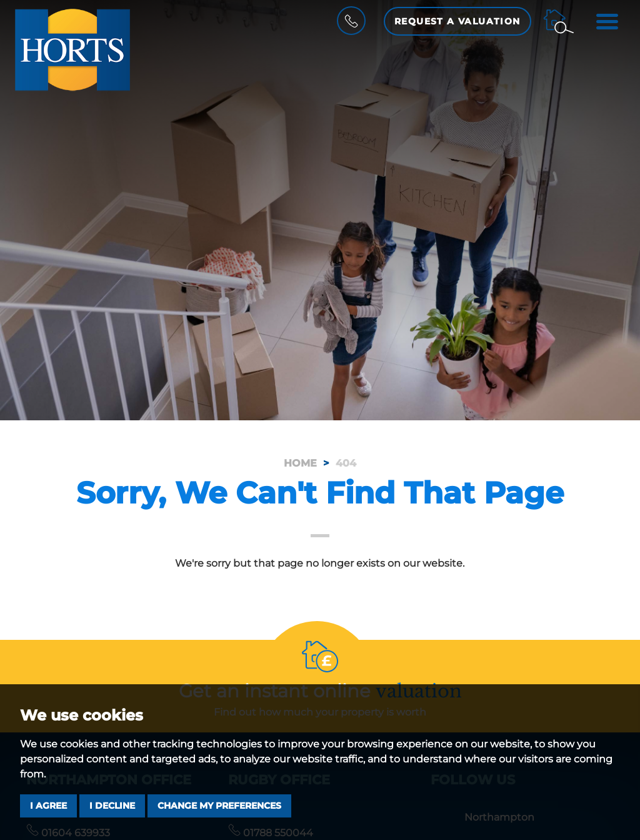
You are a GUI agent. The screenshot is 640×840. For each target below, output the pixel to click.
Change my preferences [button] (219, 806)
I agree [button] (48, 806)
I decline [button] (112, 806)
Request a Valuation (457, 21)
